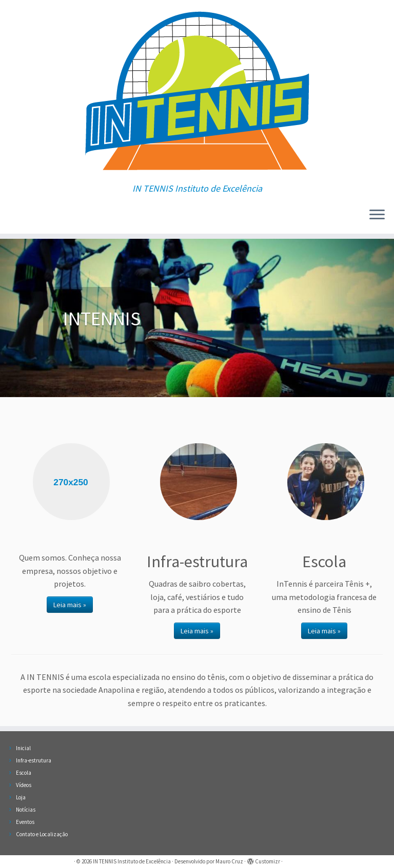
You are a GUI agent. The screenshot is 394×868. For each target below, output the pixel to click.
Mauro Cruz (229, 861)
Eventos (25, 822)
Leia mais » (70, 605)
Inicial (23, 748)
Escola (24, 773)
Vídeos (24, 785)
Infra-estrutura (34, 760)
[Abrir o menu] (377, 215)
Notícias (26, 810)
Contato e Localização (42, 834)
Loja (21, 797)
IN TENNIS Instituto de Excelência (132, 861)
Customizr (268, 861)
